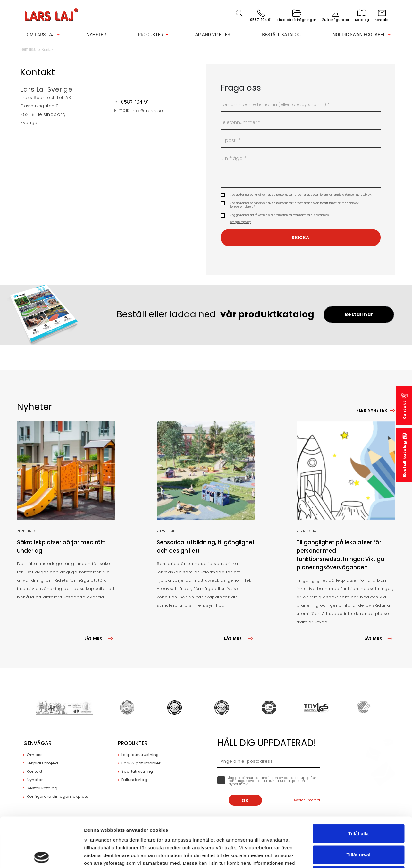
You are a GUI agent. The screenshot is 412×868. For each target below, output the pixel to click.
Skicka (300, 238)
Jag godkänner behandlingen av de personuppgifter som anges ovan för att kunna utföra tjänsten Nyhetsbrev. (301, 195)
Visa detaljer (348, 855)
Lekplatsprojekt (42, 763)
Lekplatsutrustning (140, 755)
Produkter (151, 35)
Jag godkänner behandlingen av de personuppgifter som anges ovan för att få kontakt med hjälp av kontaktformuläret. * (294, 205)
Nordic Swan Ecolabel (359, 35)
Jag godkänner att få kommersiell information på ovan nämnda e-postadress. (280, 219)
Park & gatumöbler (141, 763)
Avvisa (358, 826)
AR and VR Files (213, 35)
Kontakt (404, 410)
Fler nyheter (372, 410)
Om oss (35, 755)
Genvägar (38, 743)
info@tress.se (147, 111)
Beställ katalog (281, 35)
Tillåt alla (358, 784)
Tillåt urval (359, 805)
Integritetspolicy (240, 222)
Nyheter (96, 35)
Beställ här (359, 314)
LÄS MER (100, 638)
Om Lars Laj (41, 35)
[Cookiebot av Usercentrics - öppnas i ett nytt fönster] (42, 855)
